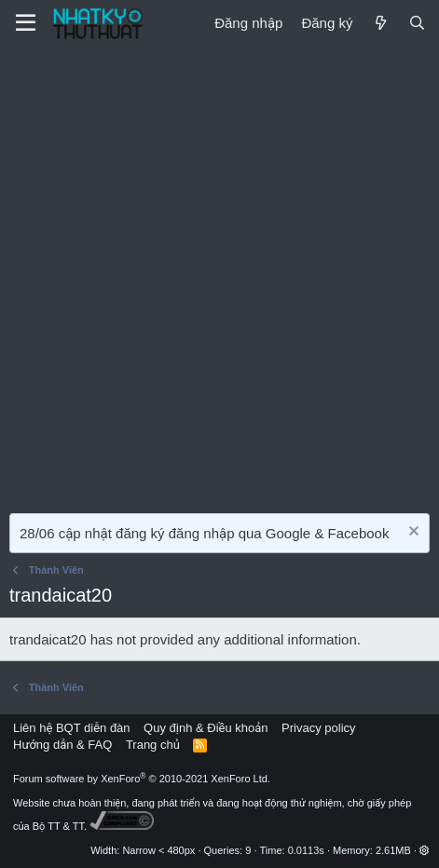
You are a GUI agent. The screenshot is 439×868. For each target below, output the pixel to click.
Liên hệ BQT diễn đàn (72, 728)
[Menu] (26, 23)
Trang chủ (153, 745)
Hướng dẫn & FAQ (62, 745)
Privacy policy (318, 728)
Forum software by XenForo (142, 779)
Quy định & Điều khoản (206, 728)
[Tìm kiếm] (417, 23)
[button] (425, 850)
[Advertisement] (219, 275)
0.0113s (306, 850)
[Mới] (380, 23)
